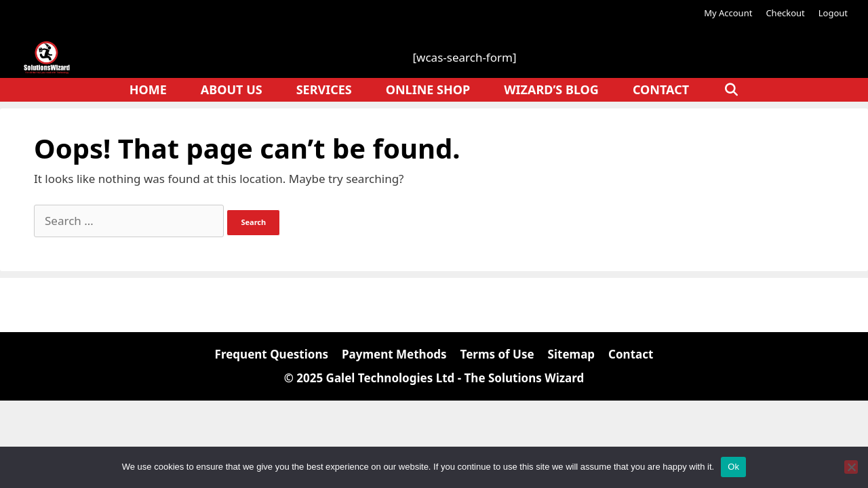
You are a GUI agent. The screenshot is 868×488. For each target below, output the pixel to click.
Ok (733, 467)
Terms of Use (497, 354)
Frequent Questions (272, 354)
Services (324, 89)
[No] (851, 467)
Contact (661, 89)
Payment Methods (394, 354)
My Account (728, 13)
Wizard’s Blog (551, 89)
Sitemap (571, 354)
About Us (232, 89)
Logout (833, 13)
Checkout (785, 13)
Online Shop (428, 89)
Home (148, 89)
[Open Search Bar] (731, 90)
